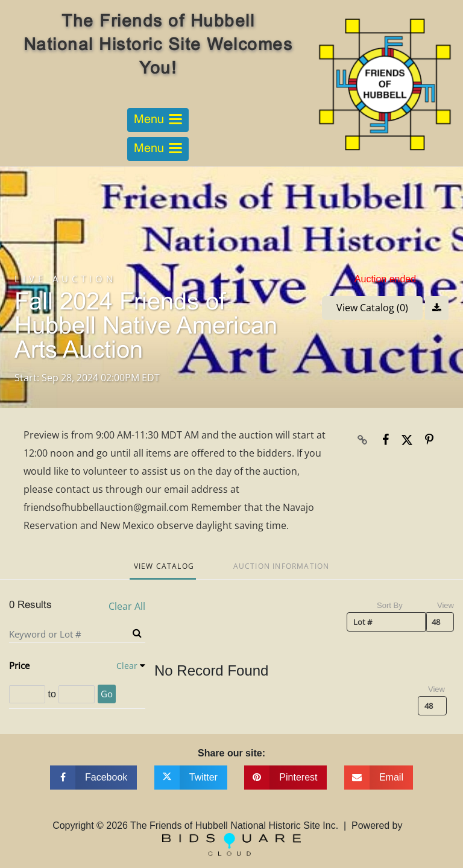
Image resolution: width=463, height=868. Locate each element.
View (446, 605)
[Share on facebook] (93, 778)
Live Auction (65, 279)
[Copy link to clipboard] (363, 440)
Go (107, 694)
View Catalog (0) (372, 308)
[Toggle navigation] (158, 120)
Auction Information (282, 566)
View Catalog (164, 566)
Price (19, 665)
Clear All (127, 607)
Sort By (390, 605)
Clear (127, 666)
